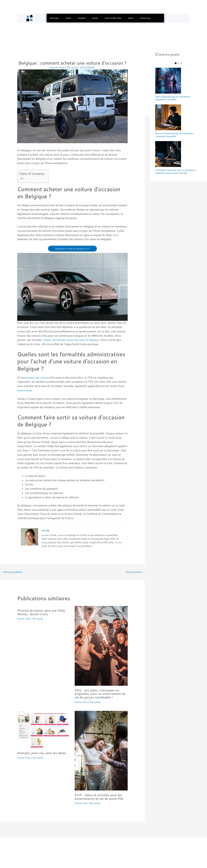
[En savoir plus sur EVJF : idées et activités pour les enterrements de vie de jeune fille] (101, 751)
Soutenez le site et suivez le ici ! (73, 249)
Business (54, 18)
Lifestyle (82, 18)
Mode (95, 18)
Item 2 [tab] (179, 63)
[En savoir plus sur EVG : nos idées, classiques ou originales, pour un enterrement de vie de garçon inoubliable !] (101, 646)
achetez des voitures (39, 378)
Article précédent (12, 572)
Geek (68, 18)
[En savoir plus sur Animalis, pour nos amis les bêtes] (44, 730)
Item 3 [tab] (181, 63)
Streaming (145, 18)
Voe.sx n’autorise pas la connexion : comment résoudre (176, 136)
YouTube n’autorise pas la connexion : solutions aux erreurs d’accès (178, 173)
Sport (131, 18)
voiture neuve (25, 390)
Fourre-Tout (24, 619)
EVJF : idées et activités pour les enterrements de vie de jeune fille (101, 797)
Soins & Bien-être (113, 18)
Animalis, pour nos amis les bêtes (44, 753)
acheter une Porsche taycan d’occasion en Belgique (73, 340)
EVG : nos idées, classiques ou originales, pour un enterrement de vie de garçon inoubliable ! (100, 694)
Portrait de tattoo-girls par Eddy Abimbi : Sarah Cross (43, 613)
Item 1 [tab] (176, 63)
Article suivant (135, 572)
